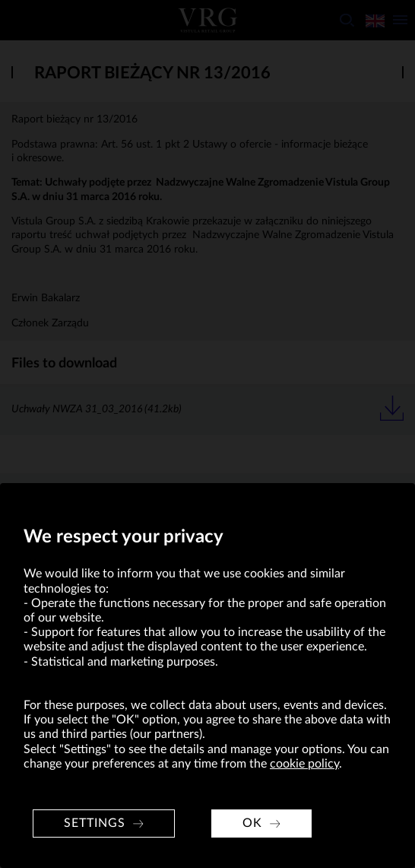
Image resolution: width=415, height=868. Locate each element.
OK (252, 823)
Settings (95, 823)
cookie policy (304, 764)
